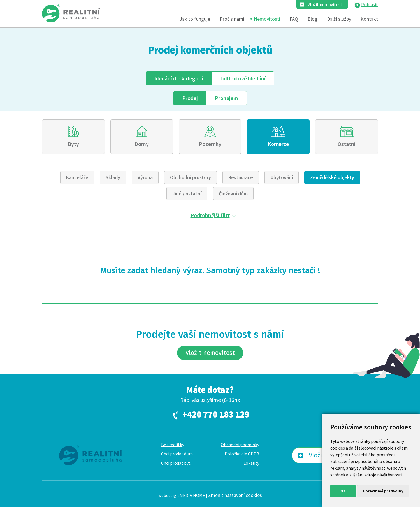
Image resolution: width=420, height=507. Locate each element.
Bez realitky (173, 445)
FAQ (294, 19)
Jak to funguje (195, 19)
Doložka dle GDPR (242, 454)
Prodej (190, 98)
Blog (313, 19)
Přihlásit (370, 4)
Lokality (251, 463)
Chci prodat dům (177, 454)
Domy (142, 144)
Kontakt (369, 19)
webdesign (169, 495)
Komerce (278, 144)
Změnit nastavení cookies (235, 495)
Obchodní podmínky (240, 445)
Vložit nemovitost (325, 4)
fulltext (243, 78)
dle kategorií (179, 78)
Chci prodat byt (176, 463)
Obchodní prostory (191, 177)
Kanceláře (77, 177)
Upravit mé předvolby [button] (383, 491)
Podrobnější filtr (210, 215)
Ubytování (282, 177)
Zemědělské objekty (332, 177)
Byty (73, 144)
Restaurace (241, 177)
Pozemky (210, 144)
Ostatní (347, 144)
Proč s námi (232, 19)
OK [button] (343, 491)
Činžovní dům (233, 194)
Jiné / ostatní (187, 194)
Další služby (339, 19)
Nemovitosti (267, 19)
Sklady (113, 177)
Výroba (145, 177)
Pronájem (227, 98)
